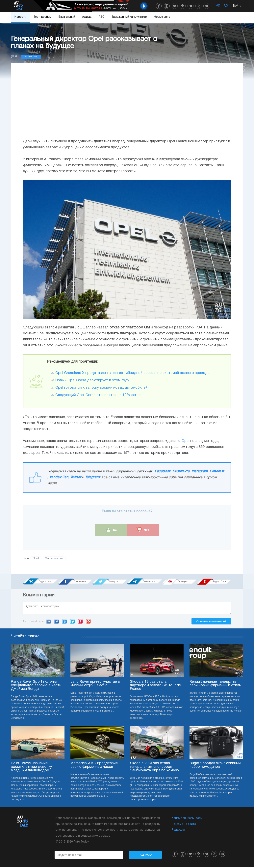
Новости (20, 17)
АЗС (102, 17)
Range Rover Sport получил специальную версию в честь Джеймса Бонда (36, 687)
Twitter (76, 477)
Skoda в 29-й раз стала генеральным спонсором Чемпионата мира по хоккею (154, 768)
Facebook (163, 471)
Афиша (87, 17)
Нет (143, 530)
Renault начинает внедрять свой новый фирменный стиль (215, 685)
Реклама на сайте (184, 825)
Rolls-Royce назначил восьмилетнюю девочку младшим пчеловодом (31, 768)
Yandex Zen (59, 477)
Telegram (92, 477)
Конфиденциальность (187, 819)
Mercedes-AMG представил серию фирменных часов (94, 766)
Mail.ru (65, 623)
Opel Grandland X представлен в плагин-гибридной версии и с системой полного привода (132, 373)
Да (111, 530)
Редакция (178, 831)
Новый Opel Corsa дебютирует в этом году (92, 380)
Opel (185, 441)
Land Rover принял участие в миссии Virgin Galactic (95, 685)
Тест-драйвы (42, 17)
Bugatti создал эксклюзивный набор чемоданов (215, 766)
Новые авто (162, 17)
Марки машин (54, 559)
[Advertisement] (127, 105)
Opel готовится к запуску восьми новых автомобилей (101, 388)
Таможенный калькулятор (129, 17)
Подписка (145, 856)
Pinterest (217, 471)
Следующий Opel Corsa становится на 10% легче (98, 395)
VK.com (49, 623)
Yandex (81, 623)
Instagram (200, 471)
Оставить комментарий (211, 622)
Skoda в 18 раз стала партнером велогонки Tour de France (155, 687)
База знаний (67, 17)
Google (89, 623)
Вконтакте (181, 471)
